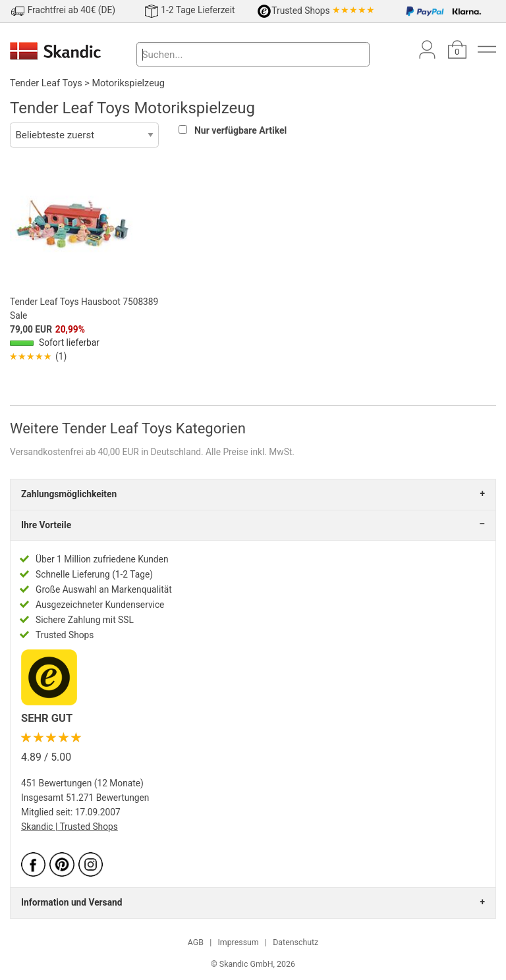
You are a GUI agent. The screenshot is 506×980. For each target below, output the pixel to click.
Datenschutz (295, 942)
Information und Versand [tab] (71, 902)
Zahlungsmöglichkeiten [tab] (69, 494)
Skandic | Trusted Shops (70, 827)
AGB (196, 942)
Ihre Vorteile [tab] (46, 525)
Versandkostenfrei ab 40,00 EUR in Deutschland (105, 452)
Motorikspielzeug (128, 83)
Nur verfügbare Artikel (240, 130)
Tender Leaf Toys (46, 83)
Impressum (238, 942)
